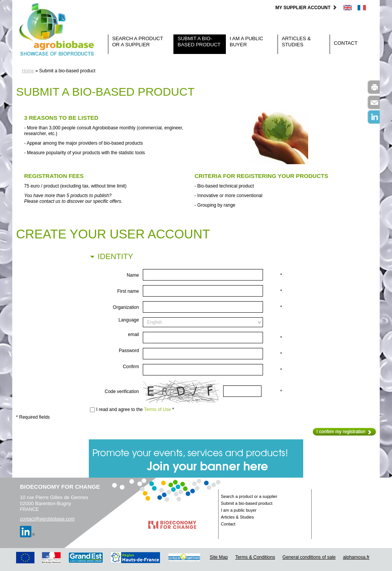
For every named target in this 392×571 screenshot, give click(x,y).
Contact (346, 43)
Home (28, 71)
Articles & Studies (296, 42)
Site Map (219, 557)
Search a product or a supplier (138, 42)
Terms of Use (158, 409)
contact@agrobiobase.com (47, 519)
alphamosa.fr (356, 557)
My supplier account (306, 8)
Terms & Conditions (255, 557)
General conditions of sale (309, 557)
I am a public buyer (246, 42)
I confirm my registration (344, 432)
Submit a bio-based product (199, 42)
